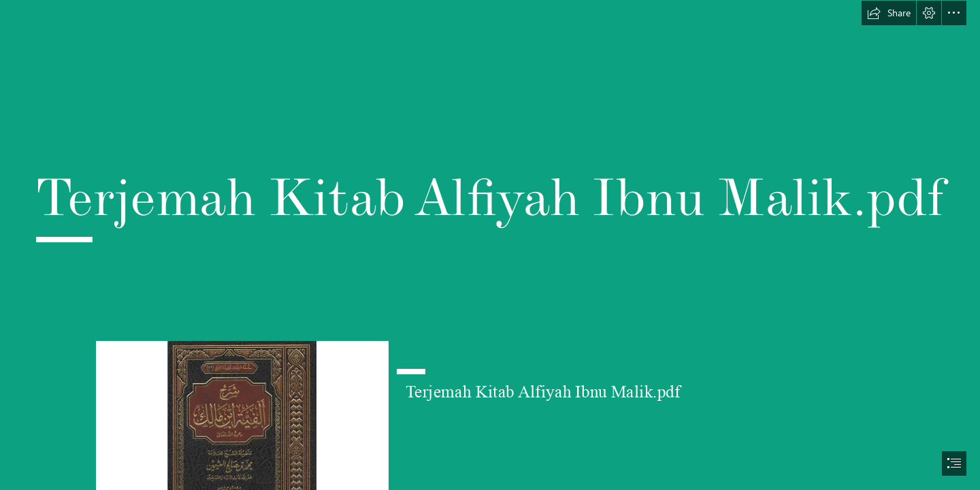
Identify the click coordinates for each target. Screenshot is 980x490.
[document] (490, 245)
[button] (889, 13)
